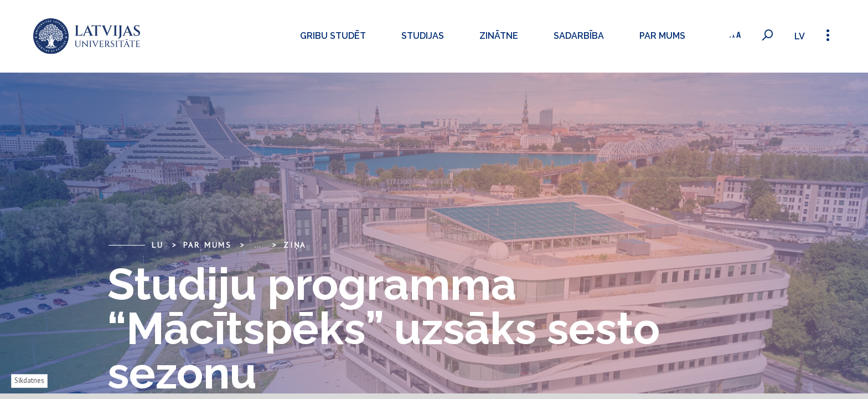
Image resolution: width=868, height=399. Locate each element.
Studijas (420, 36)
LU (158, 245)
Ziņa (295, 245)
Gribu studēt (331, 36)
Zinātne (497, 36)
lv (799, 36)
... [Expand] (258, 245)
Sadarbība (577, 36)
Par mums (660, 36)
